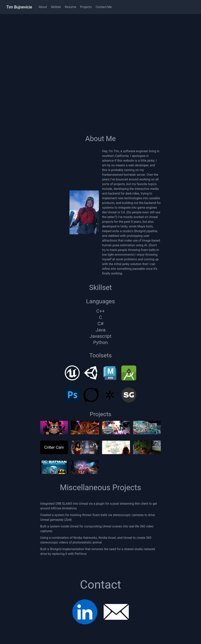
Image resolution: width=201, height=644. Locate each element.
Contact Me (104, 7)
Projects (86, 7)
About (43, 7)
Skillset (56, 7)
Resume (70, 7)
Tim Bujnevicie (19, 7)
